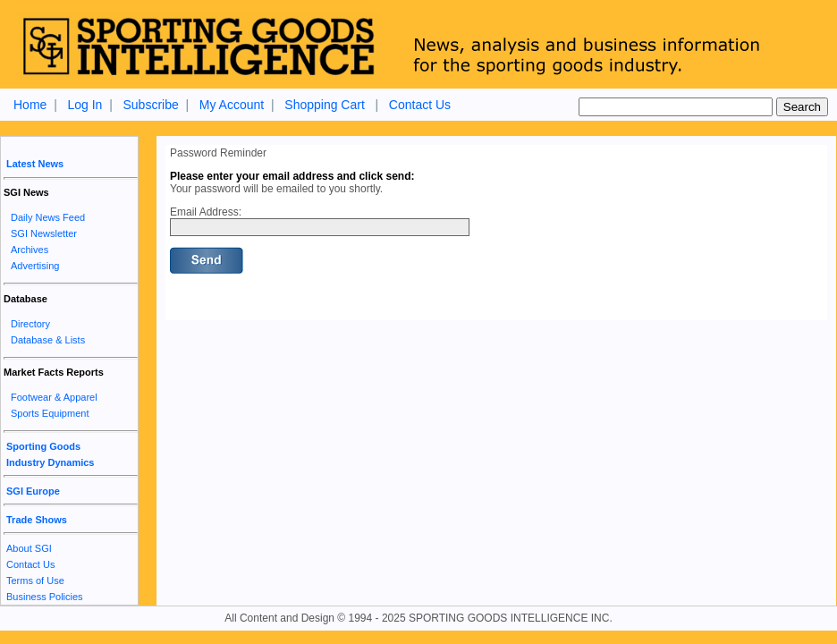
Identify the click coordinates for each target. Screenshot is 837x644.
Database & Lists (48, 340)
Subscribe (150, 105)
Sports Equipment (50, 413)
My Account (232, 105)
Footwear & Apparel (54, 397)
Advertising (35, 266)
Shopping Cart (325, 105)
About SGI (29, 548)
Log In (85, 105)
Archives (30, 250)
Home (30, 105)
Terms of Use (35, 580)
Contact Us (420, 105)
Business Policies (45, 597)
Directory (30, 324)
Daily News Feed (48, 217)
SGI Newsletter (44, 233)
